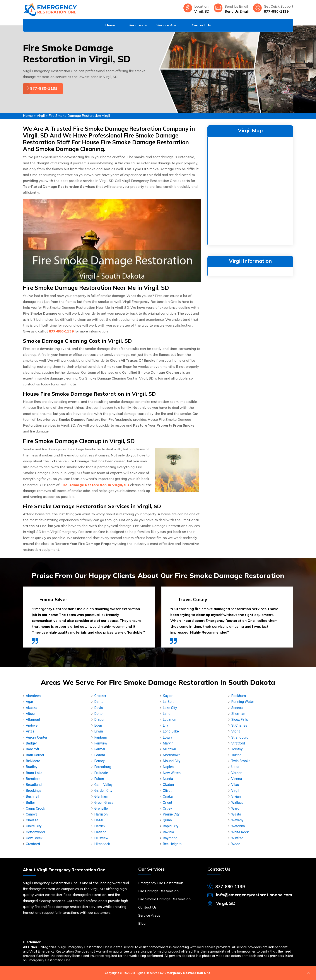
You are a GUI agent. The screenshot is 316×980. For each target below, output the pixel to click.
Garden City (103, 791)
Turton (236, 755)
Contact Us (201, 25)
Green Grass (104, 803)
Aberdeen (33, 696)
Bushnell (33, 796)
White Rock (240, 832)
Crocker (100, 696)
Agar (30, 702)
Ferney (100, 761)
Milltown (170, 749)
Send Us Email (237, 11)
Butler (31, 803)
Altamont (33, 720)
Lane (167, 714)
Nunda (168, 779)
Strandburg (240, 737)
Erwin (99, 731)
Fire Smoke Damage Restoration (164, 899)
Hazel (99, 820)
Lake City (170, 708)
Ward (235, 808)
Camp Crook (36, 808)
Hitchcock (102, 844)
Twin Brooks (241, 761)
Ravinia (169, 832)
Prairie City (171, 814)
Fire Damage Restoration (158, 891)
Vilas (235, 785)
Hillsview (101, 838)
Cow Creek (34, 838)
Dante (99, 702)
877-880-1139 (276, 11)
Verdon (237, 773)
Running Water (243, 702)
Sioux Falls (240, 720)
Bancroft (33, 749)
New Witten (172, 773)
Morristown (172, 755)
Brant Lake (34, 773)
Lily (166, 725)
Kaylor (168, 696)
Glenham (101, 796)
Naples (168, 767)
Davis (99, 708)
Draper (100, 720)
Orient (168, 803)
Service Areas (149, 915)
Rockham (239, 696)
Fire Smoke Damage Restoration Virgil (79, 115)
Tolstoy (237, 749)
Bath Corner (35, 755)
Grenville (101, 808)
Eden (98, 725)
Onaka (168, 796)
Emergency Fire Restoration (161, 883)
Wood (236, 844)
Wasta (236, 814)
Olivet (167, 791)
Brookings (34, 791)
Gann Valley (104, 785)
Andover (32, 725)
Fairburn (101, 737)
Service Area (167, 25)
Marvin (168, 743)
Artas (30, 731)
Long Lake (171, 731)
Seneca (237, 708)
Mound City (172, 761)
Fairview (101, 743)
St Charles (239, 725)
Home (110, 25)
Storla (236, 731)
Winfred (237, 838)
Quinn (167, 820)
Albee (30, 714)
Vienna (237, 779)
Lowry (168, 737)
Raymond (170, 838)
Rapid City (171, 826)
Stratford (238, 743)
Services (136, 25)
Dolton (100, 714)
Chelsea (32, 820)
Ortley (167, 808)
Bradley (32, 767)
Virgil (41, 115)
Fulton (99, 779)
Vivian (236, 796)
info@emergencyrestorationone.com (254, 895)
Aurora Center (37, 737)
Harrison (101, 814)
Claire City (34, 826)
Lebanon (170, 720)
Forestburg (103, 767)
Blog (142, 923)
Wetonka (238, 826)
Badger (32, 743)
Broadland (34, 785)
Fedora (100, 755)
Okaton (168, 785)
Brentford (33, 779)
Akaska (32, 708)
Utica (235, 767)
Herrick (100, 826)
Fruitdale (101, 773)
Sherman (238, 714)
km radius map (250, 190)
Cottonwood (35, 832)
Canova (32, 814)
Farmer (100, 749)
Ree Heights (172, 844)
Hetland (101, 832)
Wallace (237, 803)
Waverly (237, 820)
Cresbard (33, 844)
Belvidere (33, 761)
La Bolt (168, 702)
